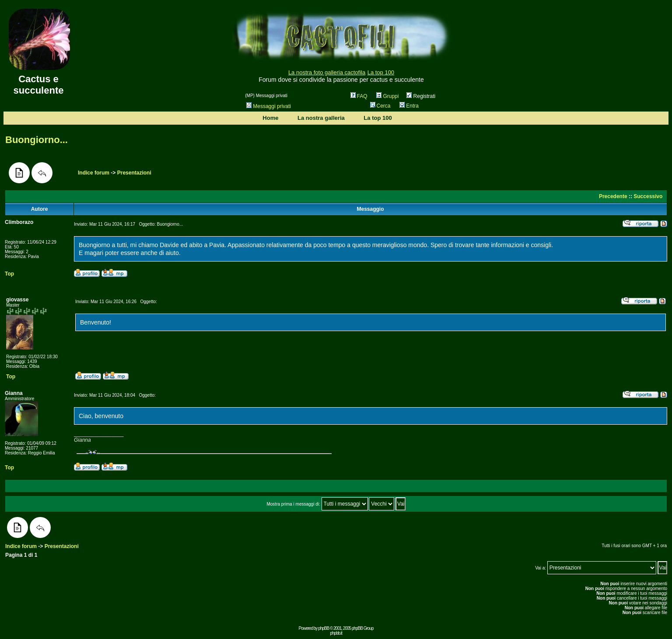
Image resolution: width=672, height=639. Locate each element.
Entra (409, 106)
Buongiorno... (37, 140)
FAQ (359, 96)
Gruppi (387, 96)
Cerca (380, 106)
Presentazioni (134, 173)
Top (9, 274)
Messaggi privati (269, 106)
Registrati (421, 96)
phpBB (324, 628)
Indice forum (94, 173)
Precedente (613, 196)
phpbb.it (336, 633)
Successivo (648, 196)
